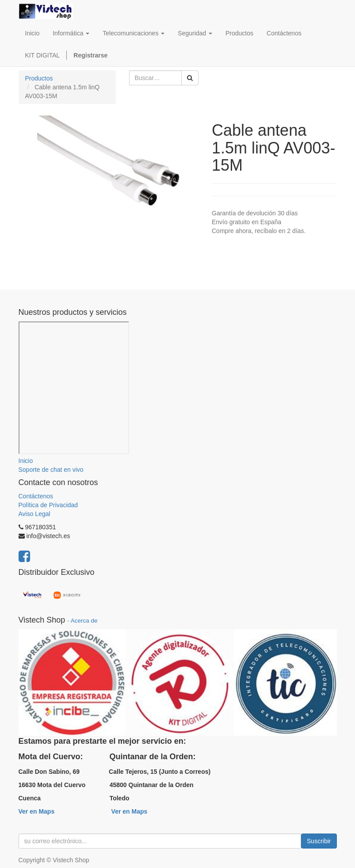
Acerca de (84, 621)
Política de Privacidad (48, 505)
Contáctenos (36, 496)
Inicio (26, 461)
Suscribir (319, 841)
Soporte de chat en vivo (51, 470)
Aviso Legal (34, 514)
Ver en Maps (37, 811)
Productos (39, 78)
